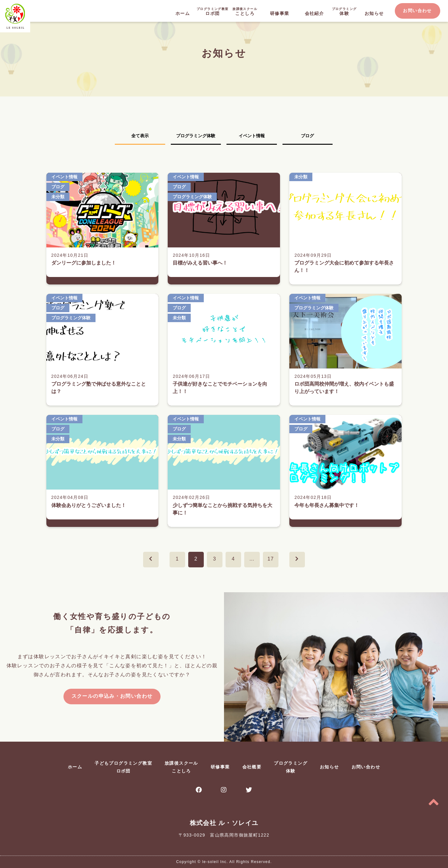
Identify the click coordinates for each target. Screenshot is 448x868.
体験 (344, 11)
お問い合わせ (417, 11)
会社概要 (252, 767)
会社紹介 (315, 13)
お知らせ (374, 13)
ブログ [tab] (307, 136)
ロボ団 (212, 11)
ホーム (183, 13)
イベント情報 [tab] (252, 136)
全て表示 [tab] (140, 136)
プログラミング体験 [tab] (196, 136)
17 (271, 559)
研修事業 (280, 13)
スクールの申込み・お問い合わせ (112, 696)
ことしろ (245, 11)
